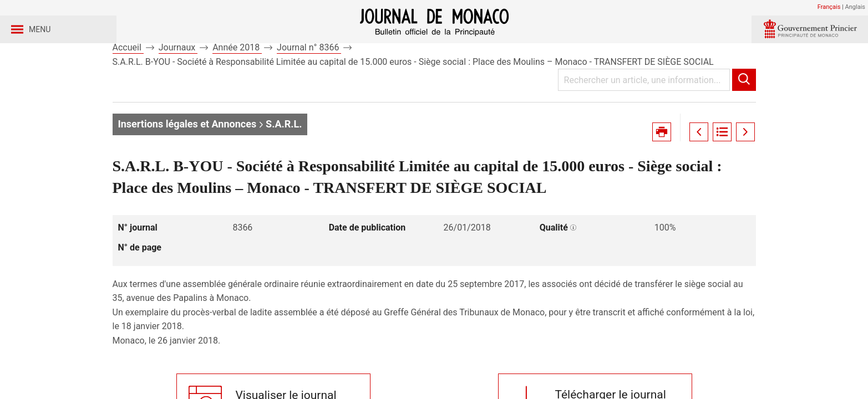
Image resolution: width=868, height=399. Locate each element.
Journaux (178, 88)
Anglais (855, 7)
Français (829, 7)
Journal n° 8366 (309, 88)
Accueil (128, 88)
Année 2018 (237, 88)
